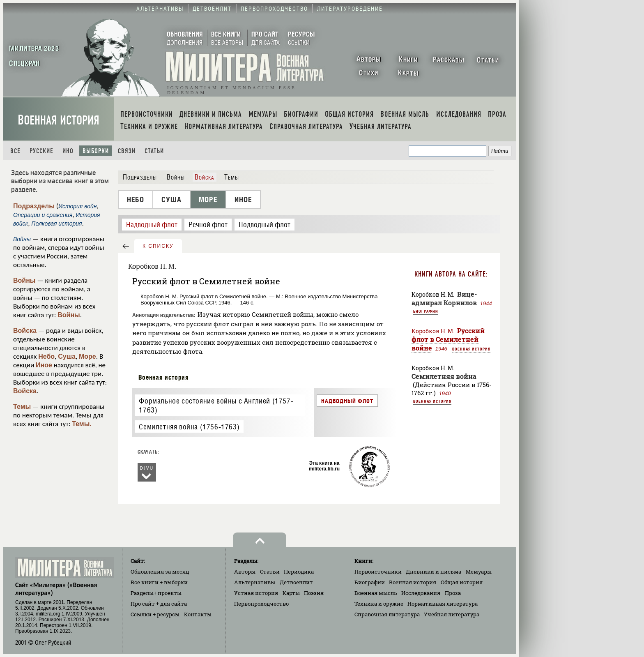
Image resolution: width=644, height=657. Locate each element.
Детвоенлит (296, 582)
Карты (291, 593)
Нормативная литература (443, 604)
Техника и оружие (379, 604)
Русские (41, 151)
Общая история (462, 582)
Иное (44, 365)
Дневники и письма (434, 572)
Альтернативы (255, 582)
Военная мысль (376, 593)
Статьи (154, 151)
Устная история (256, 593)
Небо (46, 356)
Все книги (159, 582)
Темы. (82, 424)
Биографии (426, 311)
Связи (127, 151)
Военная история (59, 120)
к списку (158, 246)
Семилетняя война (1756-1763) (189, 427)
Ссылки (155, 614)
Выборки (96, 151)
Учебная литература (452, 614)
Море (87, 356)
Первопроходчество (261, 604)
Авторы (245, 572)
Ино (68, 151)
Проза (453, 593)
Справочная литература (387, 614)
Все (15, 151)
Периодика (299, 572)
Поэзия (314, 593)
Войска (25, 331)
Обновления (160, 572)
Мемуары (479, 572)
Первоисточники (378, 572)
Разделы (156, 593)
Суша (67, 356)
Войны (24, 280)
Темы (22, 407)
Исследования (421, 593)
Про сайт (159, 604)
